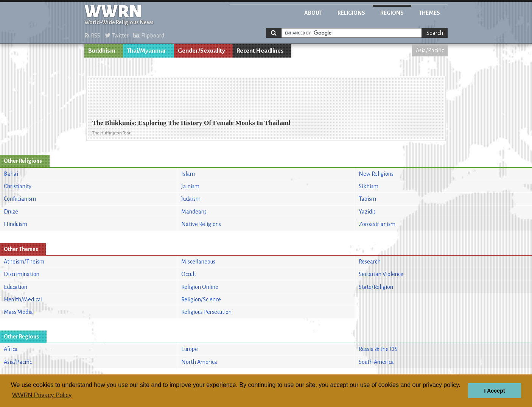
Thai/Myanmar (147, 51)
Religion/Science (201, 299)
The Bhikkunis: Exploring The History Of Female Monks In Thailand (191, 123)
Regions (392, 13)
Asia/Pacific (430, 50)
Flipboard (149, 36)
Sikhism (369, 186)
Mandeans (194, 212)
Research (370, 262)
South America (376, 362)
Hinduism (16, 224)
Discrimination (22, 274)
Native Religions (201, 224)
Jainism (190, 186)
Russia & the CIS (378, 349)
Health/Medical (23, 299)
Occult (189, 274)
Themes (429, 13)
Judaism (191, 199)
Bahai (11, 174)
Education (16, 287)
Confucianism (20, 199)
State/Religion (376, 287)
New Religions (376, 174)
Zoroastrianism (377, 224)
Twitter (117, 36)
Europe (190, 349)
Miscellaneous (198, 262)
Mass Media (18, 312)
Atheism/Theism (24, 262)
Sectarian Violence (381, 274)
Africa (11, 349)
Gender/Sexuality (201, 51)
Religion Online (200, 287)
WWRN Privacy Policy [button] (42, 395)
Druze (11, 212)
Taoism (367, 199)
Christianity (18, 186)
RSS (93, 36)
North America (199, 362)
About (313, 13)
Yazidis (367, 212)
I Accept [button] (494, 391)
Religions (351, 13)
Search (435, 33)
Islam (188, 174)
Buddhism (102, 51)
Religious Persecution (206, 312)
